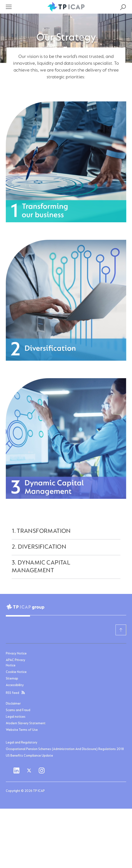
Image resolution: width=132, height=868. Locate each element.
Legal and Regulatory (22, 743)
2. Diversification (39, 547)
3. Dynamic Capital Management (41, 567)
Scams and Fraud (18, 710)
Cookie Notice (16, 672)
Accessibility (15, 685)
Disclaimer (13, 704)
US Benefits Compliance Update (29, 756)
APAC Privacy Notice (16, 663)
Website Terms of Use (22, 730)
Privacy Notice (16, 654)
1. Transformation (41, 531)
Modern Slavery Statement (26, 724)
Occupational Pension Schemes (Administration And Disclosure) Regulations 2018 (65, 749)
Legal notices (16, 717)
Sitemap (12, 679)
